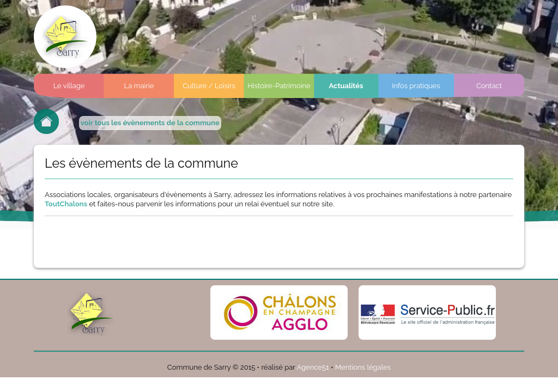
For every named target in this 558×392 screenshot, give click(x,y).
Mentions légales (363, 367)
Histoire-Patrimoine (279, 86)
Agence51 (313, 367)
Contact (489, 86)
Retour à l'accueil (46, 121)
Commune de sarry (65, 37)
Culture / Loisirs (209, 86)
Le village (69, 86)
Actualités (346, 86)
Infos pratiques (416, 86)
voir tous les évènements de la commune (150, 123)
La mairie (139, 86)
